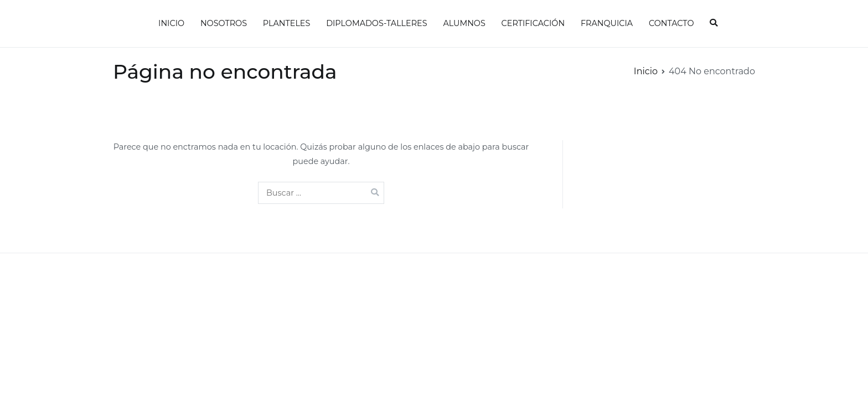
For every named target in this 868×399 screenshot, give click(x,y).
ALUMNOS (464, 23)
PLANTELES (287, 23)
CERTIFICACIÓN (533, 23)
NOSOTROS (224, 23)
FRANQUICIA (607, 23)
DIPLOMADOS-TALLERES (376, 23)
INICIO (171, 23)
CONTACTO (671, 23)
